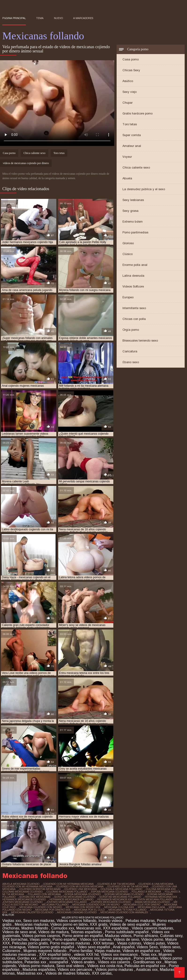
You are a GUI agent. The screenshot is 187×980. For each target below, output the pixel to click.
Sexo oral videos (71, 966)
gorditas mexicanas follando (120, 897)
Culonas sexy (171, 936)
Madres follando (35, 928)
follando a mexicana (146, 892)
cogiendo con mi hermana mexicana (68, 884)
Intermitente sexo (134, 308)
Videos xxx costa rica (105, 966)
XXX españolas (116, 928)
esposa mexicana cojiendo (109, 892)
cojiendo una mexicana (81, 889)
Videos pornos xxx (84, 958)
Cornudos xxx (63, 928)
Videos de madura (53, 932)
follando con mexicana (44, 894)
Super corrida (132, 135)
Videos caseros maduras (152, 928)
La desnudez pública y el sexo (144, 189)
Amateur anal (132, 146)
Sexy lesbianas (133, 200)
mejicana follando (55, 905)
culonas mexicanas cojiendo (23, 892)
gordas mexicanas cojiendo (124, 894)
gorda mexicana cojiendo (83, 894)
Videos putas (154, 943)
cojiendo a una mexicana (156, 884)
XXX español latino (56, 954)
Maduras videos (118, 936)
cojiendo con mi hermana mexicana (27, 886)
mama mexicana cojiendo (152, 902)
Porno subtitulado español (127, 932)
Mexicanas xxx (89, 928)
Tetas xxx (149, 954)
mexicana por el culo (89, 910)
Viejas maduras (107, 951)
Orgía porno (131, 330)
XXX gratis (99, 924)
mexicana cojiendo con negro (41, 907)
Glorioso (128, 243)
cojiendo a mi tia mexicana (116, 884)
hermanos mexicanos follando (71, 899)
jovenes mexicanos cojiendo (111, 902)
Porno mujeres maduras (71, 943)
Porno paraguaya (117, 958)
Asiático (128, 81)
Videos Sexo (147, 947)
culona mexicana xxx (161, 889)
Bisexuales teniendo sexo (140, 340)
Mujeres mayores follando (46, 951)
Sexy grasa (130, 211)
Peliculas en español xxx (146, 966)
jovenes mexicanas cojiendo (22, 902)
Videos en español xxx (142, 951)
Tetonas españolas (87, 932)
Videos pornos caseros (41, 936)
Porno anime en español (82, 936)
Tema (40, 18)
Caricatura (130, 351)
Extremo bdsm (133, 222)
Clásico (128, 254)
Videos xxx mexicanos (120, 954)
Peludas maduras (140, 921)
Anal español (124, 947)
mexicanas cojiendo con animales (124, 912)
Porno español (65, 939)
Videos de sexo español (130, 924)
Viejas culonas (129, 943)
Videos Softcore (133, 286)
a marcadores (83, 18)
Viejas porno (40, 939)
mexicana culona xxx (119, 907)
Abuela (127, 178)
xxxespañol (59, 962)
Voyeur (127, 157)
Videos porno (152, 939)
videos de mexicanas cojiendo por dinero (26, 163)
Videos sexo (170, 947)
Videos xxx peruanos (75, 970)
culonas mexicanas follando (67, 892)
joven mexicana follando (155, 899)
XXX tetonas (104, 943)
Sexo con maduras (39, 921)
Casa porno (131, 59)
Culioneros (12, 951)
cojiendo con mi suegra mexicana (80, 886)
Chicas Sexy (131, 70)
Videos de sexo (126, 939)
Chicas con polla (134, 319)
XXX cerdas (102, 973)
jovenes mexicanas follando (67, 902)
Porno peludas (146, 958)
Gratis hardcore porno (137, 113)
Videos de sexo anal (19, 932)
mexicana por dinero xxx (53, 910)
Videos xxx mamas (96, 939)
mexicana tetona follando (127, 910)
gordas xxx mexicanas (35, 897)
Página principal (14, 18)
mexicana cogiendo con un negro (96, 905)
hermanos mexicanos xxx (115, 899)
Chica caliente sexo (136, 167)
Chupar (128, 103)
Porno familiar (81, 951)
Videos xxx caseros (114, 962)
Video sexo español (94, 947)
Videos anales (84, 962)
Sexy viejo (130, 92)
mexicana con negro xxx (83, 907)
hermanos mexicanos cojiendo (24, 899)
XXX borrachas (15, 939)
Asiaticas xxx (147, 970)
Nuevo (58, 18)
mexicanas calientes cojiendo (32, 912)
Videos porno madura (36, 966)
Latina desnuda (133, 276)
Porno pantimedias (135, 232)
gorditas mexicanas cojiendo (75, 897)
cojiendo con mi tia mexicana (128, 886)
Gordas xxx (27, 958)
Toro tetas (130, 124)
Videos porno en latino (69, 924)
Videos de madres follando (67, 973)
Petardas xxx (36, 962)
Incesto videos (111, 921)
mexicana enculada (151, 907)
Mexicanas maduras (31, 924)
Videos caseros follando (76, 921)
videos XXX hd (86, 954)
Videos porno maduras (115, 970)
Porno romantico (53, 958)
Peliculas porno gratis (30, 943)
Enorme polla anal (135, 265)
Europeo (128, 297)
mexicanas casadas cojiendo (77, 912)
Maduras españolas (39, 970)
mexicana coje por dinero (142, 905)
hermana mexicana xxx (161, 897)
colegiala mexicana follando (121, 889)
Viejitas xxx (12, 921)
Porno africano (146, 936)
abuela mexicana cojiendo (21, 884)
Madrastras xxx (30, 973)
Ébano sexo (131, 362)
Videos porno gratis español (52, 947)
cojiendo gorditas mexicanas (40, 889)
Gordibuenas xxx (148, 962)
